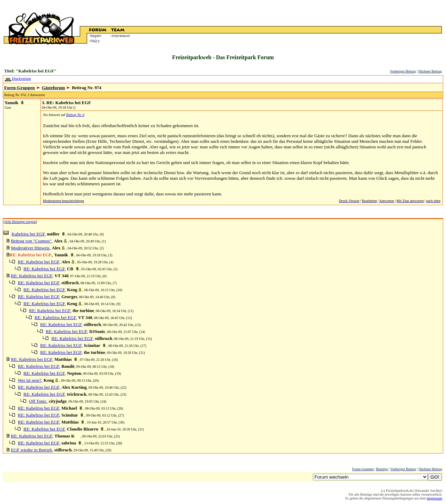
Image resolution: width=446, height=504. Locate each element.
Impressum (435, 498)
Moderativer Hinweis (30, 248)
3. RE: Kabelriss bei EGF (66, 103)
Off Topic (38, 401)
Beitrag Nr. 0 (75, 115)
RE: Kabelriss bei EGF (38, 262)
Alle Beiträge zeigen (20, 222)
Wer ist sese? (30, 380)
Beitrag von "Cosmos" (31, 241)
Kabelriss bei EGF (28, 234)
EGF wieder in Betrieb (31, 450)
